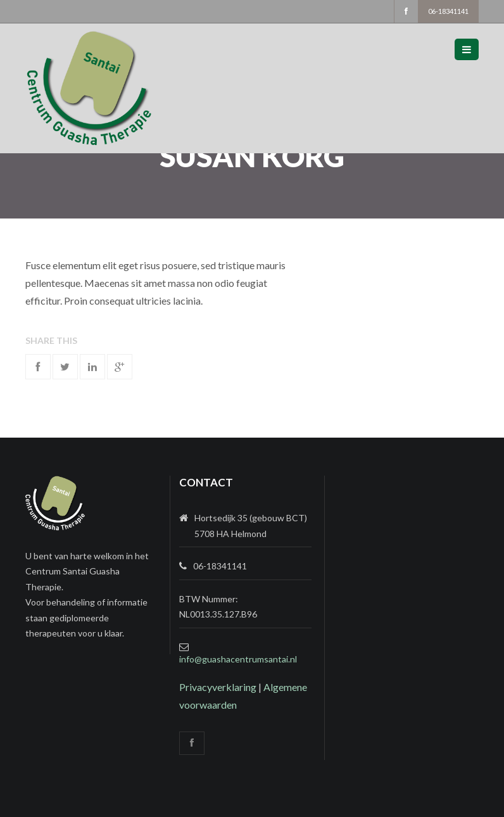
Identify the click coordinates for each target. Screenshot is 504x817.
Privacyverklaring (218, 687)
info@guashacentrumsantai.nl (238, 659)
